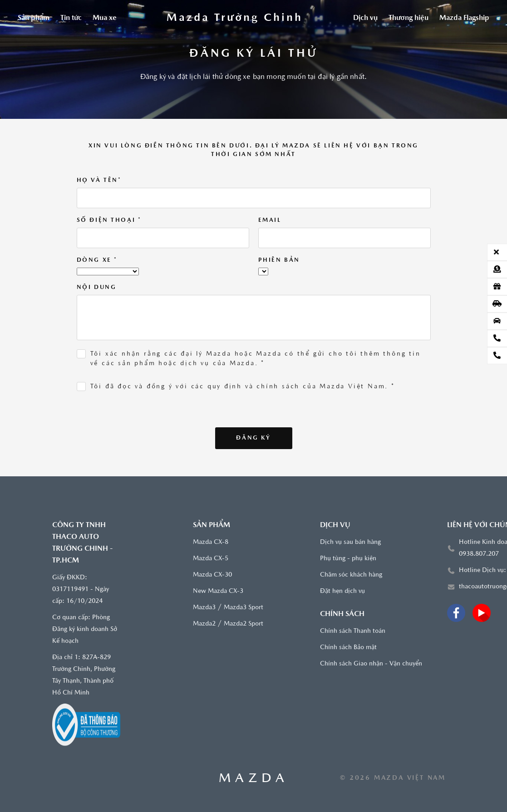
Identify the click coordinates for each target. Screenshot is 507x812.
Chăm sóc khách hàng (351, 575)
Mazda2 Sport (244, 624)
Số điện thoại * (109, 220)
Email (270, 220)
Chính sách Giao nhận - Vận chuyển (371, 664)
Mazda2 (204, 624)
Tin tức (71, 18)
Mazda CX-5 (211, 559)
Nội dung (97, 287)
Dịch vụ (365, 18)
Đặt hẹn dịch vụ (342, 591)
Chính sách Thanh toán (353, 631)
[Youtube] (482, 613)
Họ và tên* (99, 180)
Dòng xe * (97, 260)
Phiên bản (279, 260)
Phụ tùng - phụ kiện (348, 559)
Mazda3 (204, 608)
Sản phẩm (34, 18)
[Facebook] (456, 613)
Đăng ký (253, 438)
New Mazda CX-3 (218, 591)
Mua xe (105, 18)
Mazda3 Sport (244, 608)
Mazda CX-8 (211, 542)
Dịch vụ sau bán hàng (350, 542)
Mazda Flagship (464, 18)
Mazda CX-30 (212, 575)
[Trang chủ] (235, 18)
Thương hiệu (409, 18)
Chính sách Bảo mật (348, 648)
